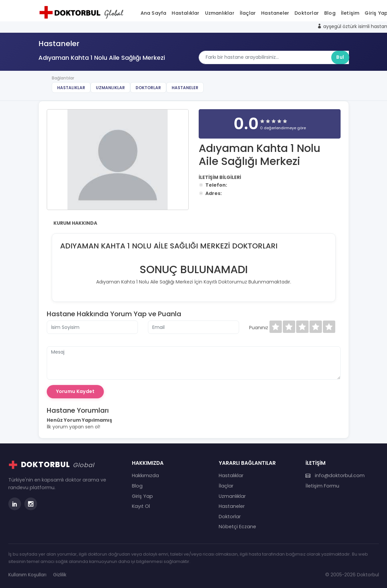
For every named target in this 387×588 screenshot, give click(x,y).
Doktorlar (307, 13)
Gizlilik (60, 575)
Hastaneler (275, 13)
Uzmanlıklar (220, 13)
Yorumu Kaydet (75, 391)
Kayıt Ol (141, 506)
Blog (330, 13)
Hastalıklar (185, 13)
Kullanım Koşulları (27, 575)
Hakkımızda (145, 475)
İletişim (350, 13)
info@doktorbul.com (335, 475)
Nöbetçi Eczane (237, 527)
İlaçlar (248, 13)
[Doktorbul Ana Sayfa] (83, 12)
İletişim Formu (322, 486)
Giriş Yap (142, 496)
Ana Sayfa (154, 13)
